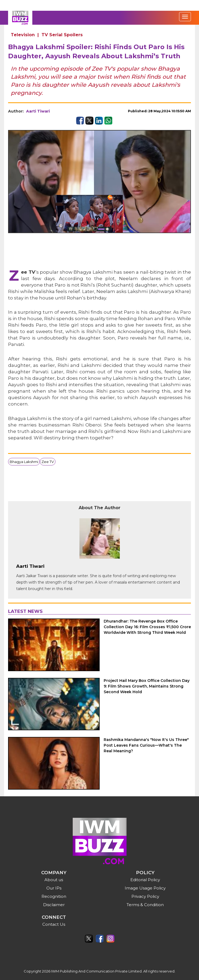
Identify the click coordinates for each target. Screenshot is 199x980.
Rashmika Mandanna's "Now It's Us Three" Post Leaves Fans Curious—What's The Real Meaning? (146, 745)
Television (23, 35)
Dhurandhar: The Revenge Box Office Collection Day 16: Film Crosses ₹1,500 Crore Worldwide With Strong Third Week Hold (147, 627)
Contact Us (54, 924)
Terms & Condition (145, 905)
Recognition (54, 896)
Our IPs (54, 888)
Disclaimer (54, 905)
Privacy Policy (145, 896)
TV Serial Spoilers (62, 35)
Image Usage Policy (145, 888)
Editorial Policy (145, 880)
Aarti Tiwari (38, 111)
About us (54, 880)
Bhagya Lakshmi (24, 462)
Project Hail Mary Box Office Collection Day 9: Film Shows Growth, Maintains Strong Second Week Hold (147, 686)
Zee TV (48, 462)
